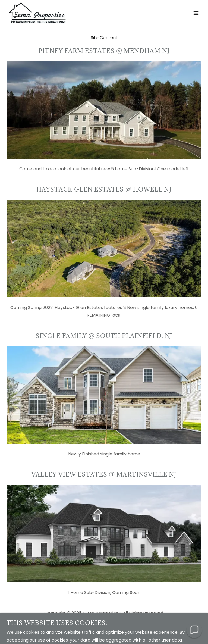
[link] (37, 13)
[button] (196, 13)
